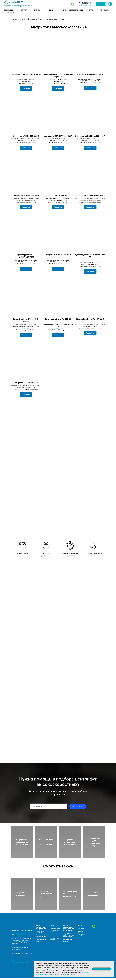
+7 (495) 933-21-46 (85, 3)
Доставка (80, 929)
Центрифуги (33, 19)
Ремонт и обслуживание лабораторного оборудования (69, 928)
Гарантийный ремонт (68, 941)
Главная (14, 19)
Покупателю (105, 10)
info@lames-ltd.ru (85, 5)
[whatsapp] (73, 4)
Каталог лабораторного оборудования (41, 927)
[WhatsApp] (94, 927)
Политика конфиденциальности (20, 962)
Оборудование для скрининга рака (55, 930)
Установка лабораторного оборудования (69, 935)
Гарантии (80, 932)
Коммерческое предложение (72, 10)
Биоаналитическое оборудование (42, 936)
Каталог (23, 19)
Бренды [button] (37, 10)
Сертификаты (82, 935)
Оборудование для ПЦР (41, 940)
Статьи (92, 10)
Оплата (79, 925)
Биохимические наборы (55, 939)
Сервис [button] (50, 10)
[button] (104, 4)
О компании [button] (9, 10)
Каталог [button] (24, 10)
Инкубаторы (54, 925)
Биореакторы (54, 935)
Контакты (10, 12)
